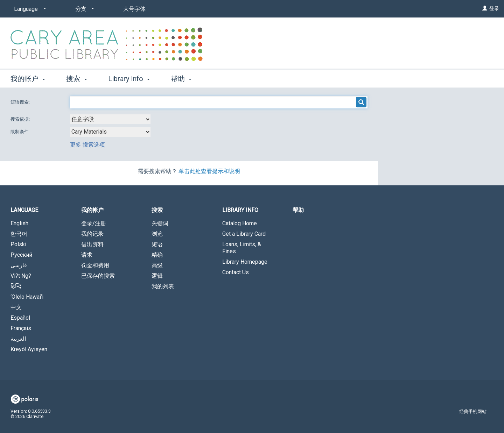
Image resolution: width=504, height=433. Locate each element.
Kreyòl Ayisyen (29, 349)
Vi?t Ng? (21, 276)
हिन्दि (16, 286)
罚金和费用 (95, 265)
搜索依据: (21, 119)
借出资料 (92, 244)
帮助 (298, 210)
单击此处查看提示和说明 (209, 171)
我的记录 (92, 234)
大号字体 (134, 9)
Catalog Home (240, 223)
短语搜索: (21, 102)
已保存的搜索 (98, 276)
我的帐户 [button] (28, 79)
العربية (18, 339)
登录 (494, 8)
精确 (157, 255)
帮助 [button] (181, 79)
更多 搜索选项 (87, 145)
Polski (18, 244)
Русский (21, 255)
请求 (87, 255)
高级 (157, 265)
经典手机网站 (473, 411)
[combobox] (110, 119)
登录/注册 (94, 223)
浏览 (157, 234)
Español (20, 318)
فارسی (19, 265)
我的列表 (163, 286)
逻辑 (157, 276)
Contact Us (236, 272)
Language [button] (24, 210)
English (19, 223)
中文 (16, 307)
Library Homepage (245, 262)
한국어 (19, 234)
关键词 (160, 223)
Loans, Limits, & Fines (242, 248)
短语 (157, 244)
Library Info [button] (129, 79)
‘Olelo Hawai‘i (27, 297)
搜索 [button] (76, 79)
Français (21, 328)
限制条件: (21, 132)
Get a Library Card (244, 234)
